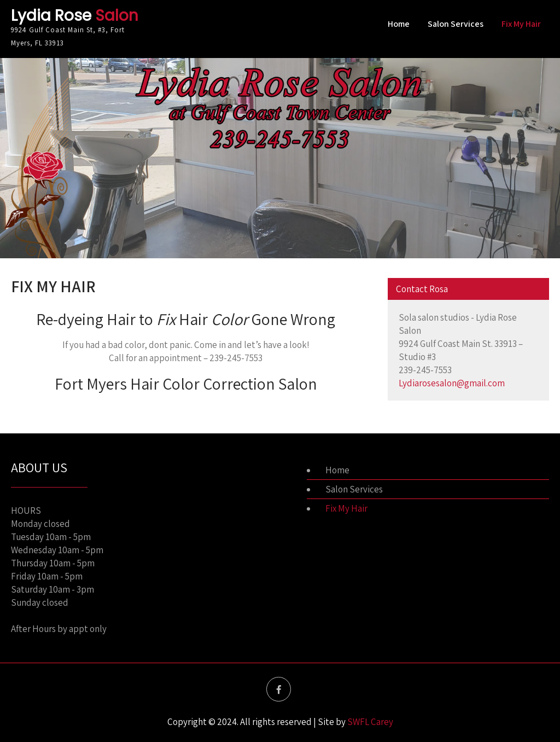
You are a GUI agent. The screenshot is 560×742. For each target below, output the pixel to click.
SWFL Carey (370, 722)
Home (399, 24)
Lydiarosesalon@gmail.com (452, 383)
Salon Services (456, 24)
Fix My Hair (521, 24)
